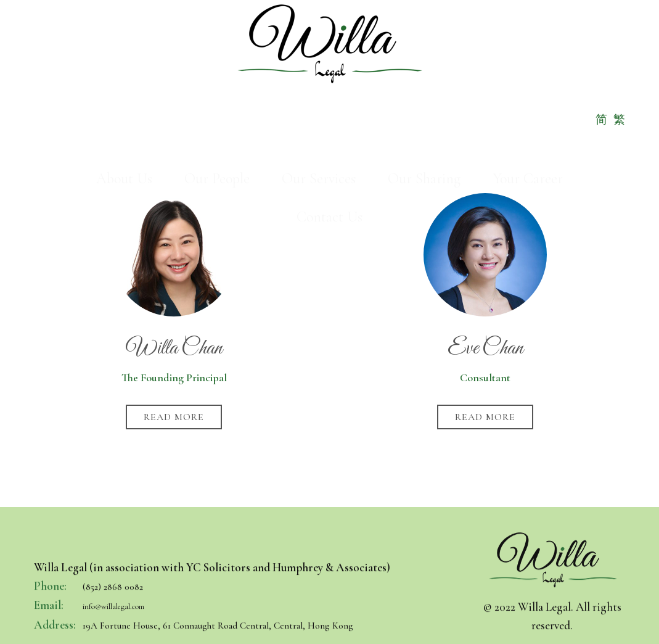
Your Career (528, 105)
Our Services (319, 105)
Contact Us (329, 143)
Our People (217, 105)
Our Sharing (424, 105)
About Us (124, 105)
